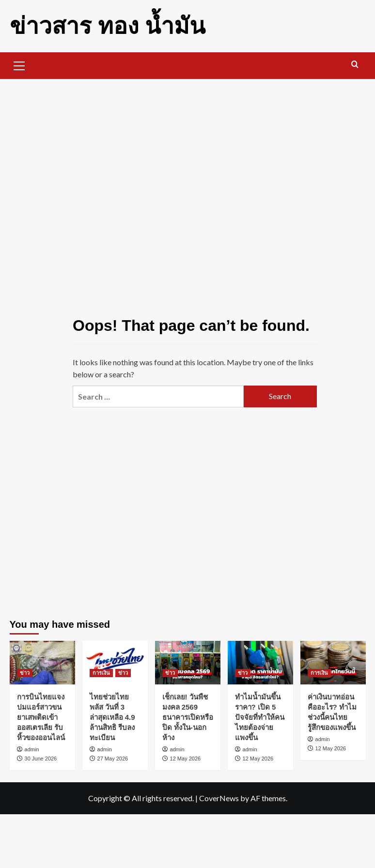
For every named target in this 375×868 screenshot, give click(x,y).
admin (32, 749)
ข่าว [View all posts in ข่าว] (25, 673)
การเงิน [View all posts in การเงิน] (101, 673)
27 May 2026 (113, 759)
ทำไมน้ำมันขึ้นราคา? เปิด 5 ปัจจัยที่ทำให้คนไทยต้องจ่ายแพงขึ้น (260, 717)
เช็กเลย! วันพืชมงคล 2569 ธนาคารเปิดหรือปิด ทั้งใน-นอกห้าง (188, 717)
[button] (19, 64)
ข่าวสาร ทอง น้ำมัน (108, 26)
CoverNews (219, 798)
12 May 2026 (186, 759)
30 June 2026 (41, 759)
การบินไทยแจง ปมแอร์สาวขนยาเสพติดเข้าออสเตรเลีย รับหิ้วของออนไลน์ (41, 717)
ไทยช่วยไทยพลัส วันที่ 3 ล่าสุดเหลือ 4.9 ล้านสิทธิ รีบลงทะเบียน (112, 717)
